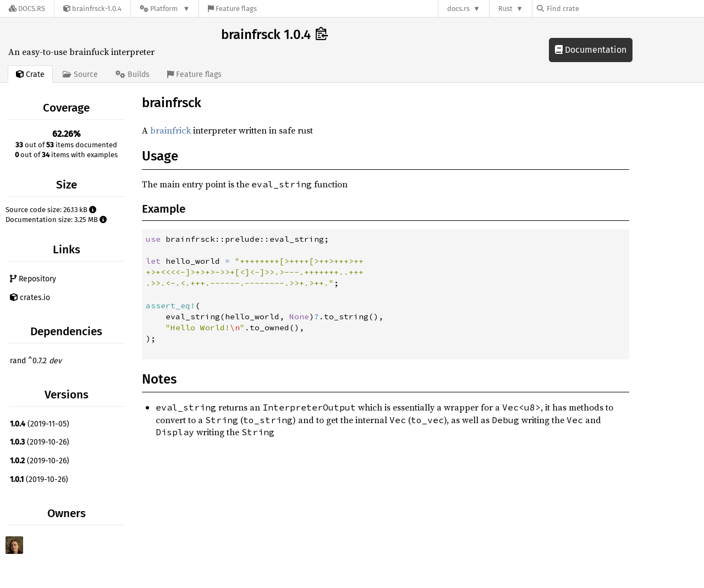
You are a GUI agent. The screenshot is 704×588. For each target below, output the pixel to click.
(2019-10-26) (40, 442)
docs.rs (458, 9)
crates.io (30, 298)
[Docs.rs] (27, 9)
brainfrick (170, 130)
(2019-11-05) (40, 424)
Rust (505, 9)
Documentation (591, 50)
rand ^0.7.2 (36, 361)
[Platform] (165, 9)
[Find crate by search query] (592, 9)
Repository (33, 279)
